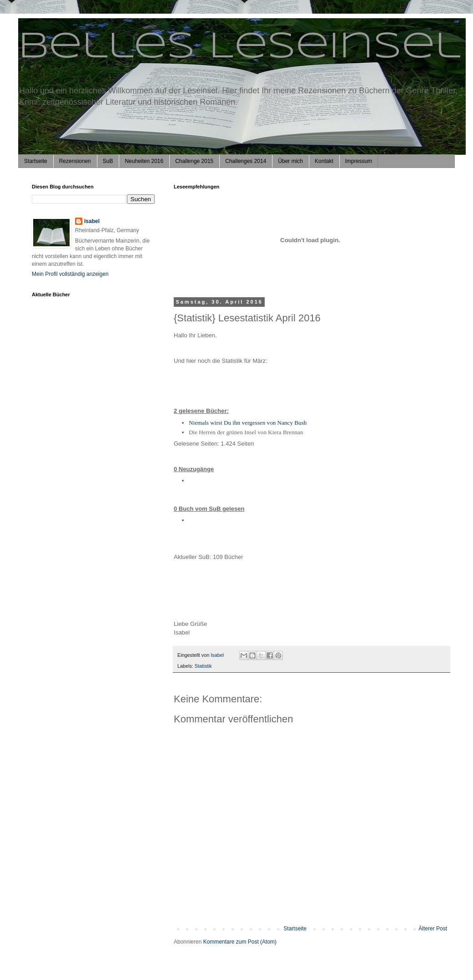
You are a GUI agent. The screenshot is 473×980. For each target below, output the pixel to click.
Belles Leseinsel (239, 47)
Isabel (92, 221)
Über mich (290, 161)
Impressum (359, 161)
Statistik (203, 666)
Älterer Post (433, 929)
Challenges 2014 (246, 161)
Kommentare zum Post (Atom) (240, 942)
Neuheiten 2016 (144, 161)
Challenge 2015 (194, 161)
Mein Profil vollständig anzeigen (70, 274)
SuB (108, 161)
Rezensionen (75, 161)
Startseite (36, 161)
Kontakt (324, 161)
